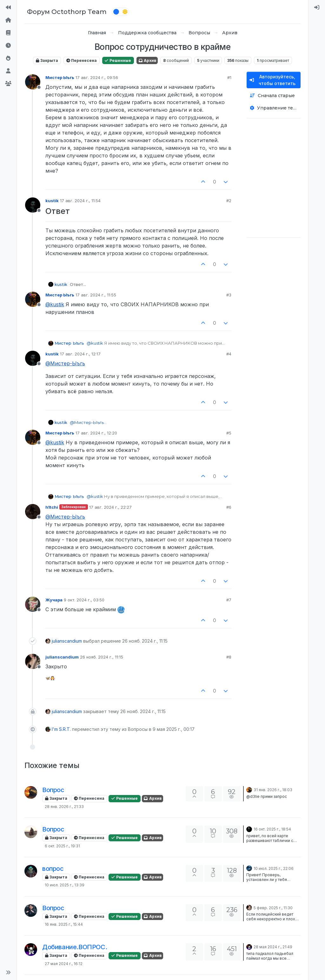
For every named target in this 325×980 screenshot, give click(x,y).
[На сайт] (8, 8)
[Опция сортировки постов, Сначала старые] (274, 96)
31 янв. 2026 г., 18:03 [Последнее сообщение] (273, 790)
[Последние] (8, 46)
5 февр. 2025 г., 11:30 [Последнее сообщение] (273, 908)
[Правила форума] (8, 33)
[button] (8, 972)
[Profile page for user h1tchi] (33, 512)
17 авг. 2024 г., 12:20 (96, 433)
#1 (229, 77)
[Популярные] (8, 58)
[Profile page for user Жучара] (33, 604)
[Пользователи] (8, 71)
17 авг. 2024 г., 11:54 (80, 201)
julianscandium (67, 641)
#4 (229, 354)
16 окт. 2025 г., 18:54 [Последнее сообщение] (272, 829)
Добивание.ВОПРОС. (75, 947)
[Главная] (8, 20)
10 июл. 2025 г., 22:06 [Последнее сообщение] (274, 868)
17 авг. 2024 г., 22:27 (110, 507)
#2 (229, 201)
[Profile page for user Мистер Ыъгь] (33, 82)
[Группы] (8, 84)
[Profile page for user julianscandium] (33, 661)
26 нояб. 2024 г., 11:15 (102, 657)
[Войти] (317, 8)
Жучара (54, 600)
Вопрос (53, 790)
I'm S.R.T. (61, 729)
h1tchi (52, 507)
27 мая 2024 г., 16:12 (64, 964)
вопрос (53, 869)
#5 (229, 433)
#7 (229, 600)
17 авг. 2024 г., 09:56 (97, 77)
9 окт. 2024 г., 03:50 (84, 600)
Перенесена (82, 60)
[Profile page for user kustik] (33, 205)
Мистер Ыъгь (60, 77)
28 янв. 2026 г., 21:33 (64, 807)
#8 (229, 657)
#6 (229, 507)
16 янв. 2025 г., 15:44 (64, 924)
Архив (147, 60)
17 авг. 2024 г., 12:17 (80, 354)
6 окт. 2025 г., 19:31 (62, 846)
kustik (52, 201)
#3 (229, 295)
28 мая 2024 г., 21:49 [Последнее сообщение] (273, 947)
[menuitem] (317, 8)
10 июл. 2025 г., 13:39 (65, 885)
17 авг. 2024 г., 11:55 (96, 295)
